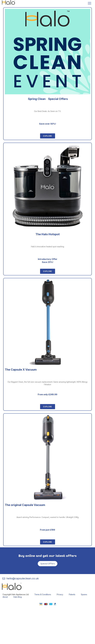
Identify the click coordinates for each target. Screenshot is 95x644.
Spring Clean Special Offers (48, 99)
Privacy (60, 594)
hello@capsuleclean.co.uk (20, 578)
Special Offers (48, 564)
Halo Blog (18, 597)
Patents (72, 594)
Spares (84, 594)
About (5, 597)
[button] (48, 136)
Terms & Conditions (43, 594)
